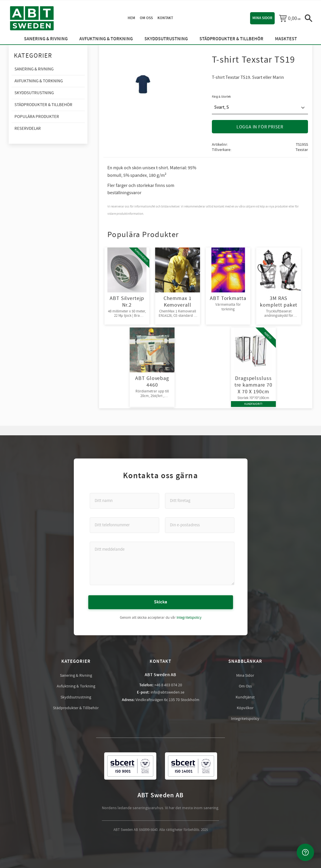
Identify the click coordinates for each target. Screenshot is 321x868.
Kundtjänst (245, 697)
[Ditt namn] (124, 501)
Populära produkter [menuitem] (37, 117)
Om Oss (245, 686)
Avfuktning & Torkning (76, 686)
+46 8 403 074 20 (168, 685)
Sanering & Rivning (76, 675)
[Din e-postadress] (200, 525)
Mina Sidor (245, 675)
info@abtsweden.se (167, 692)
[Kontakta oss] (305, 852)
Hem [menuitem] (131, 18)
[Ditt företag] (200, 501)
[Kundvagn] (290, 18)
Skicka (161, 602)
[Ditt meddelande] (162, 563)
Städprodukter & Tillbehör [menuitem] (231, 39)
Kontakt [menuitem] (165, 18)
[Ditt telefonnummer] (124, 525)
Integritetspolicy (189, 617)
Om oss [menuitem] (146, 18)
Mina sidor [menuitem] (262, 18)
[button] (309, 18)
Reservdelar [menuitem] (28, 129)
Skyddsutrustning (76, 697)
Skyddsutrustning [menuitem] (166, 39)
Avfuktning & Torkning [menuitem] (106, 39)
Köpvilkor (245, 708)
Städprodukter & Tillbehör (76, 708)
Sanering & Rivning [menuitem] (46, 39)
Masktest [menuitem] (286, 39)
